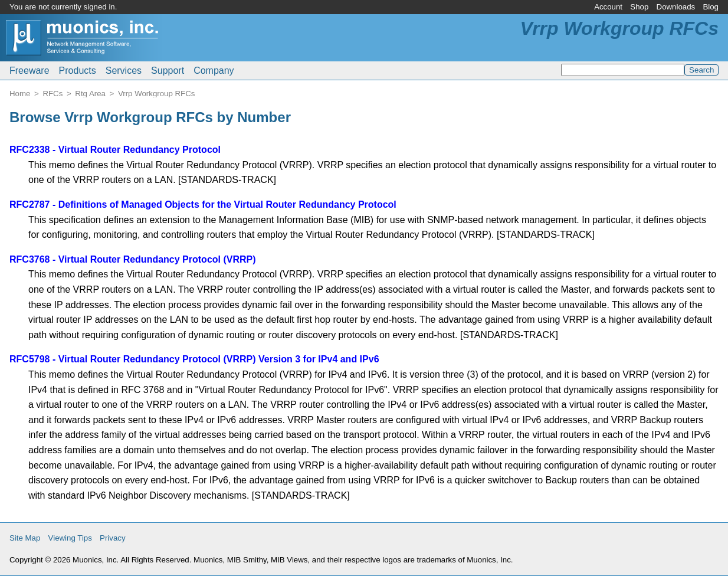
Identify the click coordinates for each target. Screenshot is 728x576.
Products (78, 71)
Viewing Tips (70, 538)
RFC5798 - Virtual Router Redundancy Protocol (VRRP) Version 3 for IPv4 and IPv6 (194, 359)
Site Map (25, 538)
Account (608, 7)
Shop (639, 7)
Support (168, 71)
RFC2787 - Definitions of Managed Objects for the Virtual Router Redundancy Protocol (203, 204)
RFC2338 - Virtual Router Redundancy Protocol (115, 150)
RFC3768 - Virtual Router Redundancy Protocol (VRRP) (133, 259)
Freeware (29, 71)
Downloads (676, 7)
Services (124, 71)
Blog (711, 7)
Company (214, 71)
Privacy (113, 538)
